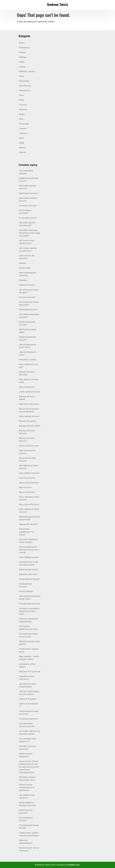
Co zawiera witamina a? (29, 719)
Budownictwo (24, 48)
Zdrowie (22, 152)
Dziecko (22, 52)
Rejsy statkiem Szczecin (29, 416)
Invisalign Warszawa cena (30, 604)
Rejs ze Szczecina (27, 387)
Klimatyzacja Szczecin (28, 310)
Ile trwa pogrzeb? (26, 591)
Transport (23, 129)
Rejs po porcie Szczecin (29, 504)
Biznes (22, 43)
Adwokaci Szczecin (27, 285)
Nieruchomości (25, 86)
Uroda (21, 138)
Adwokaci (23, 280)
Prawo (22, 100)
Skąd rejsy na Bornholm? (29, 404)
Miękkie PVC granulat (28, 699)
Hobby (22, 62)
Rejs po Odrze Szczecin (29, 446)
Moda (21, 76)
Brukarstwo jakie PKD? (28, 574)
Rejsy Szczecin (25, 487)
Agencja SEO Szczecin (28, 524)
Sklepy (22, 114)
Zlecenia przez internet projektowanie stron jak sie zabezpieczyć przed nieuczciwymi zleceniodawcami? (29, 767)
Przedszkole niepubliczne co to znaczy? (26, 532)
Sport (21, 119)
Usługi (22, 143)
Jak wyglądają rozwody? (29, 557)
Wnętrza (22, 148)
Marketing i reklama (27, 71)
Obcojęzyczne (25, 90)
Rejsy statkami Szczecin (29, 473)
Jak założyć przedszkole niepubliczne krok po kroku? (29, 611)
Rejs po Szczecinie (27, 492)
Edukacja (23, 57)
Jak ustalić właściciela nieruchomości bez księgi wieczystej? (29, 233)
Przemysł (23, 105)
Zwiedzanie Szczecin (28, 206)
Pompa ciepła (25, 268)
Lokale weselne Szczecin (30, 392)
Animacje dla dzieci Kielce (30, 426)
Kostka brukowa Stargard (29, 579)
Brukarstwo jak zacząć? (29, 570)
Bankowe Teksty (57, 4)
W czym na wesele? (27, 297)
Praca (21, 95)
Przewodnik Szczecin (28, 218)
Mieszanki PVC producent (30, 672)
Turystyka (23, 133)
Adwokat (23, 263)
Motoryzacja (24, 81)
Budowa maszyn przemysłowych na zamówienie (27, 788)
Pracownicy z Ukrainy (28, 360)
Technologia (24, 124)
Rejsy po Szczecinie (27, 421)
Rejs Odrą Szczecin (27, 478)
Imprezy (22, 67)
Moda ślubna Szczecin (28, 193)
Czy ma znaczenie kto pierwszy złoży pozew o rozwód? (29, 550)
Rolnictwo (23, 110)
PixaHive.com (74, 865)
